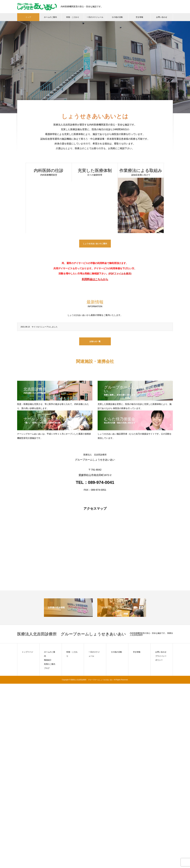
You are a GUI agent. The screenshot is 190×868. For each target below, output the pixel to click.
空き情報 (139, 17)
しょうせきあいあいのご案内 (95, 244)
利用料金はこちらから (95, 279)
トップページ (27, 652)
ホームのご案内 (50, 17)
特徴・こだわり (73, 17)
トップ (28, 17)
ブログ (47, 668)
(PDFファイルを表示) (120, 274)
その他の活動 (117, 17)
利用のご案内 (50, 664)
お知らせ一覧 (95, 341)
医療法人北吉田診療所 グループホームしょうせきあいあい (72, 634)
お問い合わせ (162, 17)
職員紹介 (48, 660)
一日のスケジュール (95, 17)
